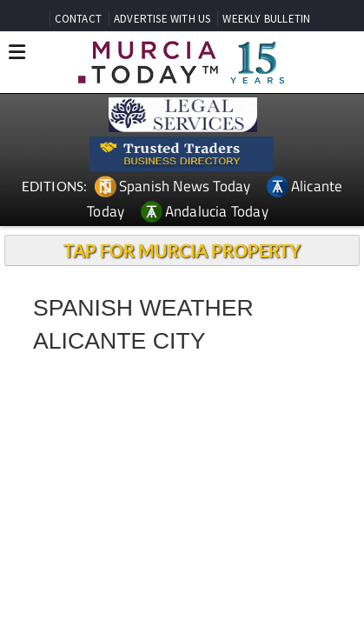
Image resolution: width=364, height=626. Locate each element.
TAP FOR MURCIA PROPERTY (182, 250)
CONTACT (78, 19)
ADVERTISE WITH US (162, 19)
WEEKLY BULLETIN (266, 19)
